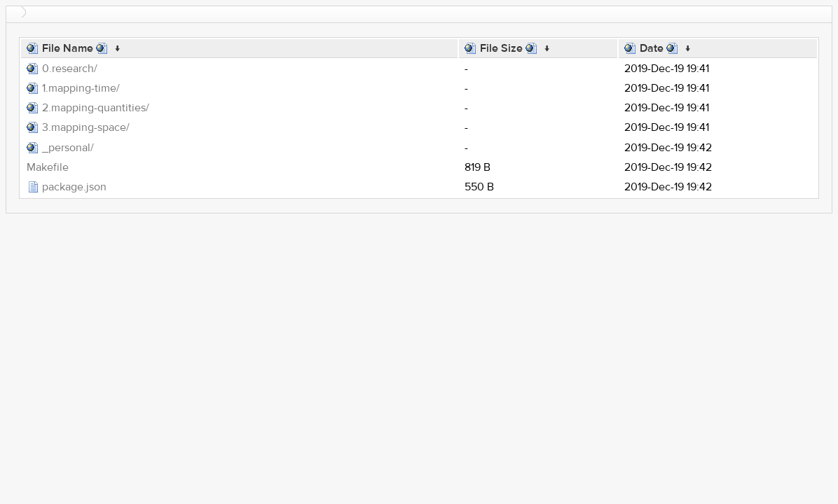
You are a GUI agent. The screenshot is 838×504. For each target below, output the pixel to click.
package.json (74, 187)
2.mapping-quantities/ (96, 108)
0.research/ (70, 69)
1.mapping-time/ (81, 88)
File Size (501, 48)
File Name (68, 48)
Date (652, 48)
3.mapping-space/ (86, 127)
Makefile (48, 167)
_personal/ (68, 148)
